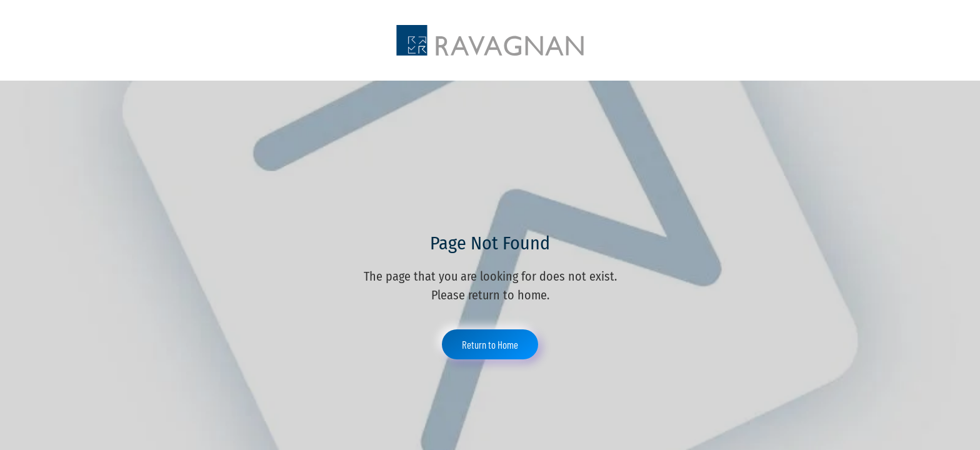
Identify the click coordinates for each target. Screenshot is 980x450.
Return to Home (490, 344)
